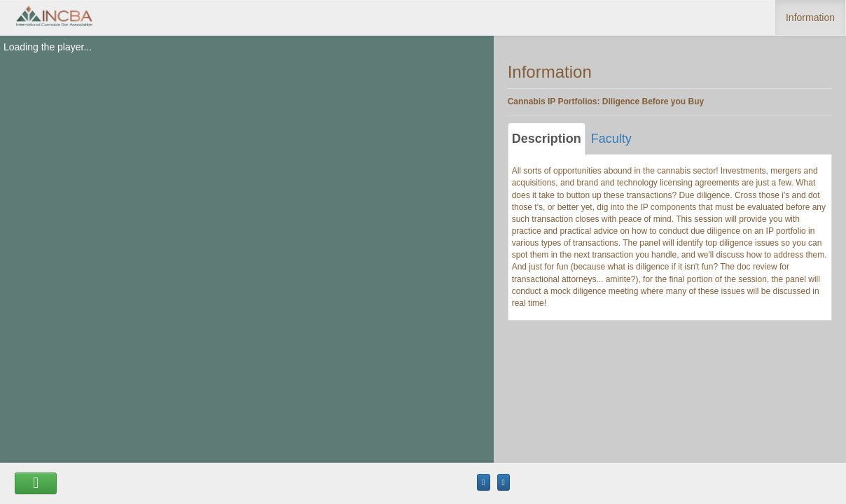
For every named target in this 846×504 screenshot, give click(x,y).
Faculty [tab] (611, 139)
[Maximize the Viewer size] (483, 482)
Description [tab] (547, 139)
